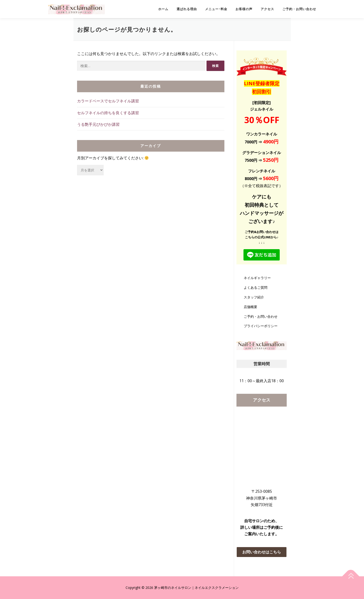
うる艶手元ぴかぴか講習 (98, 124)
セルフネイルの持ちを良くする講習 (108, 113)
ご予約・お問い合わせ (299, 9)
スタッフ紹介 (254, 297)
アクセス (267, 9)
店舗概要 (250, 307)
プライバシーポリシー (261, 326)
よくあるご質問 (256, 287)
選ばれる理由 (187, 9)
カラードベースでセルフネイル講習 (108, 101)
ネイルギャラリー (257, 278)
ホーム (163, 9)
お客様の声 (244, 9)
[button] (262, 552)
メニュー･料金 (216, 9)
